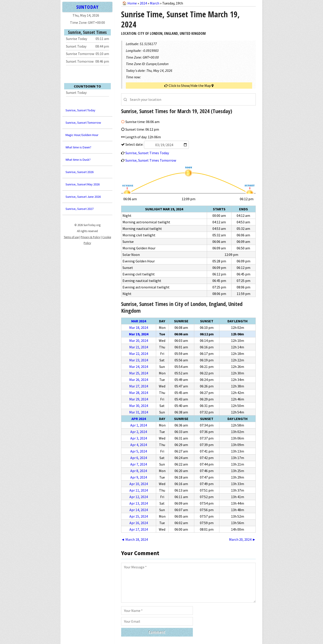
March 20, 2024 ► (242, 539)
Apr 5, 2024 (139, 451)
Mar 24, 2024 (139, 367)
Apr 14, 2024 (139, 510)
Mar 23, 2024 (139, 360)
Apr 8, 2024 (139, 471)
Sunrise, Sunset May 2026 (83, 184)
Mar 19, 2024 (139, 334)
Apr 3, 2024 (139, 438)
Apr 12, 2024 (139, 497)
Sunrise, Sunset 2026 (80, 172)
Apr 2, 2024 (139, 432)
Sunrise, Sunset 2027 (80, 209)
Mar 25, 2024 (139, 373)
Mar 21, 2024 (139, 347)
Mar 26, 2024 (139, 380)
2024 (143, 3)
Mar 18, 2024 (139, 327)
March (155, 3)
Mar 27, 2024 (139, 386)
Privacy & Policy (91, 237)
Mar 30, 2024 (139, 406)
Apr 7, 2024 (139, 464)
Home (132, 3)
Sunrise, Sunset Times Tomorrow (151, 160)
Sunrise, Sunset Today (80, 110)
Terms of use (71, 237)
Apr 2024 (139, 419)
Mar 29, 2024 (139, 399)
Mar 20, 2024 (139, 341)
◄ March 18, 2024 (134, 539)
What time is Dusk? (78, 160)
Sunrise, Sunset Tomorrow (83, 123)
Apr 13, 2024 (139, 503)
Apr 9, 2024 (139, 477)
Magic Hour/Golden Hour (82, 135)
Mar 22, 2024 (139, 354)
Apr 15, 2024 (139, 516)
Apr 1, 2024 (139, 425)
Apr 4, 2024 (139, 445)
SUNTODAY (87, 7)
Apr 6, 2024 (139, 458)
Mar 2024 (139, 321)
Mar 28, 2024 (139, 393)
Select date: (157, 144)
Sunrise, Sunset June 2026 (83, 197)
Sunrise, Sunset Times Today (147, 153)
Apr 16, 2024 (139, 523)
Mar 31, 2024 (139, 412)
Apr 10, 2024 (139, 484)
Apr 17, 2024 (139, 529)
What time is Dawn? (78, 147)
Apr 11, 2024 (139, 490)
